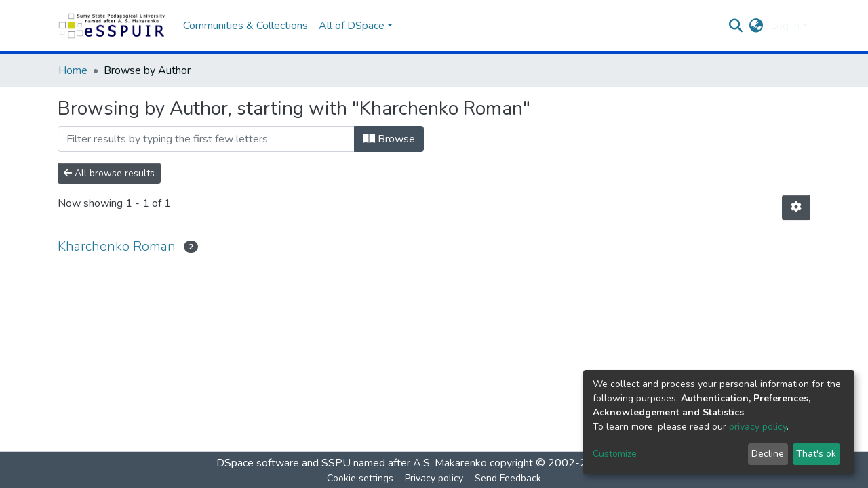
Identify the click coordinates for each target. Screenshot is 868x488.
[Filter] (206, 139)
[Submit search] (736, 26)
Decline (768, 454)
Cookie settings (360, 478)
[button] (756, 26)
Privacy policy (434, 478)
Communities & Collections (245, 26)
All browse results (109, 173)
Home (73, 70)
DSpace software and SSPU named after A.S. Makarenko (352, 463)
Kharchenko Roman (117, 246)
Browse (389, 139)
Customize (615, 454)
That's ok (816, 454)
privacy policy (758, 427)
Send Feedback (508, 478)
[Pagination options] (796, 207)
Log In (785, 26)
